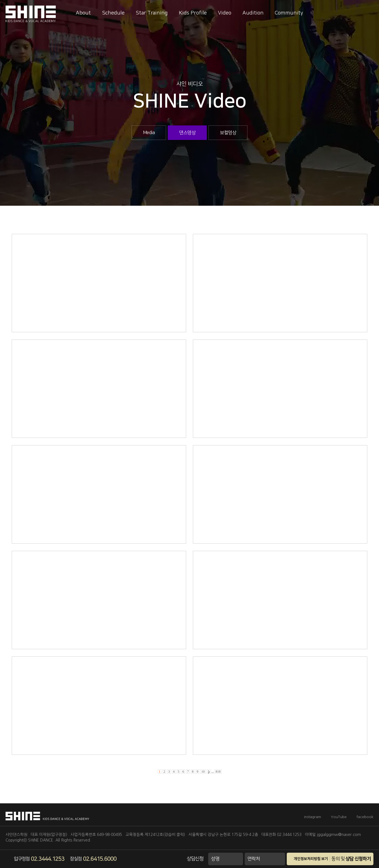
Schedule (113, 13)
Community (289, 13)
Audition (253, 13)
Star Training (152, 13)
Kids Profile (193, 13)
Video (225, 13)
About (83, 13)
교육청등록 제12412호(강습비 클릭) (155, 835)
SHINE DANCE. (41, 840)
